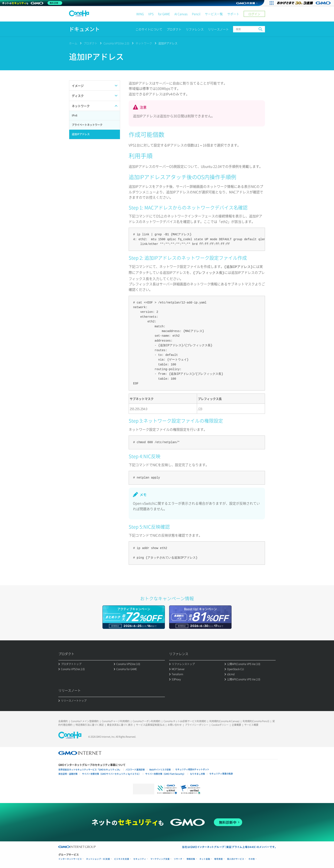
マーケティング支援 (160, 858)
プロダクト (174, 29)
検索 (261, 29)
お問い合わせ (175, 724)
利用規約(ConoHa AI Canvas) (224, 720)
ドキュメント (84, 29)
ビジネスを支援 (122, 858)
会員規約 (63, 720)
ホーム (73, 43)
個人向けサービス (236, 858)
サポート (233, 14)
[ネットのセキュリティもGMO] (33, 3)
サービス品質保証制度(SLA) (150, 724)
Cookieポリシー (220, 724)
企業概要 (236, 724)
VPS (151, 14)
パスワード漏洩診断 (135, 769)
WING (140, 14)
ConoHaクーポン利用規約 (147, 720)
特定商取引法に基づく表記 (90, 724)
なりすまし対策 (197, 773)
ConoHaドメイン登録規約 (85, 720)
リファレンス (195, 29)
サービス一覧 (214, 14)
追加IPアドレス (168, 43)
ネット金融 (205, 858)
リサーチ (178, 858)
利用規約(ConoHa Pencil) (256, 720)
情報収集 (191, 858)
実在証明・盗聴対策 (68, 773)
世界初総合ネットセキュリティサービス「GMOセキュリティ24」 (90, 769)
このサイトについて (149, 29)
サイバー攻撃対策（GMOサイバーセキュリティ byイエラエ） (111, 773)
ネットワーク (144, 43)
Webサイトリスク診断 (160, 769)
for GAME (164, 14)
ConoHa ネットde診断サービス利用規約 (185, 720)
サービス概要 (251, 724)
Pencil (196, 14)
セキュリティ (140, 858)
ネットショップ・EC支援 (98, 858)
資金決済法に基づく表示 (120, 724)
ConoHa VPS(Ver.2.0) (116, 43)
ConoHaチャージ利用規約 (116, 720)
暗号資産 (219, 858)
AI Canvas (181, 14)
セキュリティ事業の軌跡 (221, 773)
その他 (252, 858)
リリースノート (218, 29)
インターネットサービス (70, 858)
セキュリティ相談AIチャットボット (192, 768)
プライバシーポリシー (197, 724)
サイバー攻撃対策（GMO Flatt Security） (165, 773)
